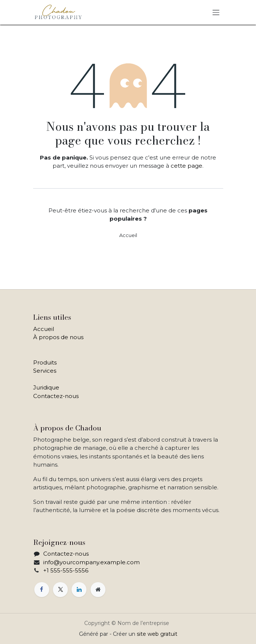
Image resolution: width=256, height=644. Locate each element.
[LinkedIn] (79, 590)
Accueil (128, 235)
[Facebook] (42, 590)
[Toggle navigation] (216, 12)
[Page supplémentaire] (98, 590)
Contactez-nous (56, 396)
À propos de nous (58, 337)
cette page (187, 166)
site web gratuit (157, 634)
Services (45, 371)
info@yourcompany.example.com (91, 562)
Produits (45, 362)
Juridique (46, 387)
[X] (60, 590)
